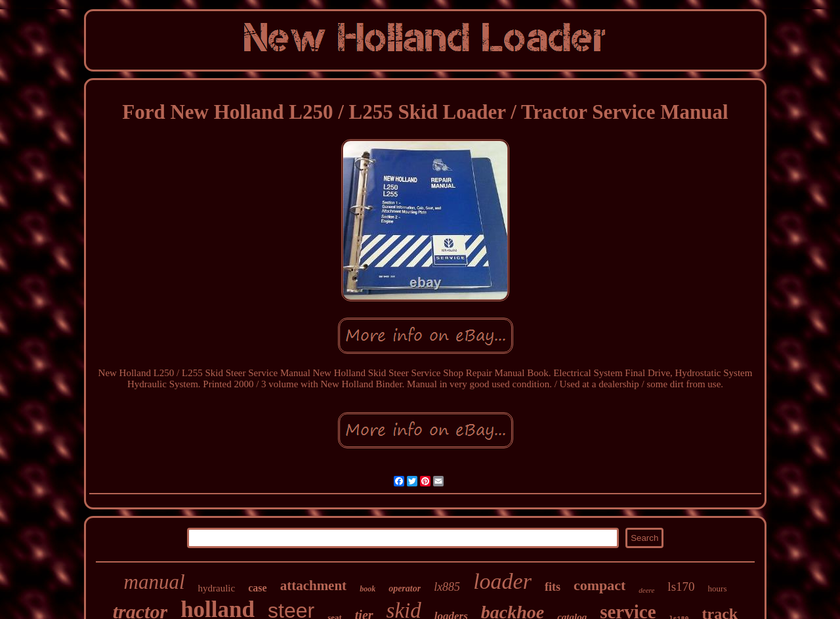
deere (646, 590)
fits (553, 587)
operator (405, 588)
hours (718, 588)
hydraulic (217, 588)
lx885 (447, 587)
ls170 (681, 587)
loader (502, 581)
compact (599, 585)
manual (155, 582)
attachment (313, 586)
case (257, 588)
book (367, 589)
